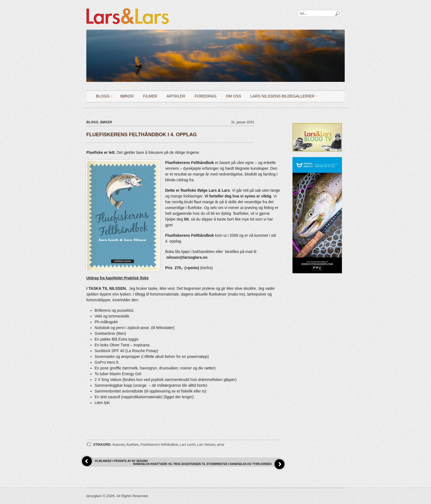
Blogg (103, 97)
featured (118, 445)
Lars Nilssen (206, 445)
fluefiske (132, 445)
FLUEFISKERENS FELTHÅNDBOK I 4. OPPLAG (142, 135)
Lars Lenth (188, 445)
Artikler (176, 96)
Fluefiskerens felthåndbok (159, 445)
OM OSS (233, 96)
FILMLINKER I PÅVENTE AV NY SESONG (121, 461)
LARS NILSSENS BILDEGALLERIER (282, 97)
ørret (221, 445)
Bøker (127, 96)
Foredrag (205, 96)
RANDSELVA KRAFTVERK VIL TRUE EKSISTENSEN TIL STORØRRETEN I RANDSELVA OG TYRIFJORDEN (202, 464)
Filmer (150, 96)
